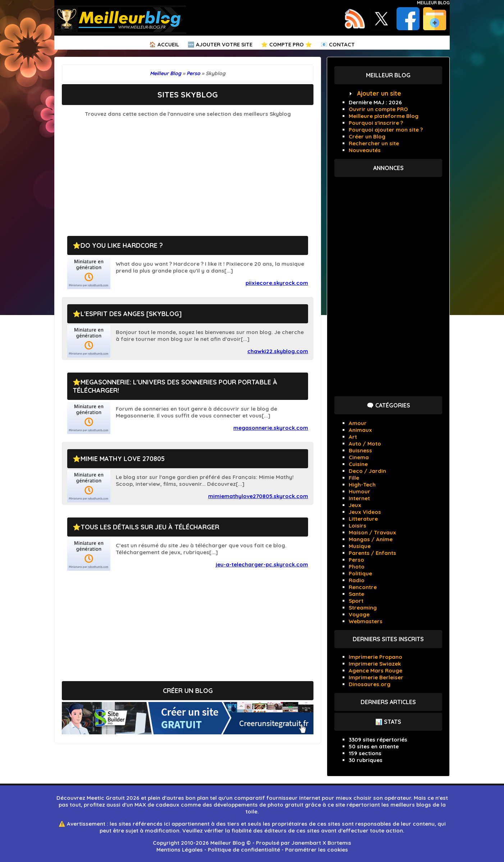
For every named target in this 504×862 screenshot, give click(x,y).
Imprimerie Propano (375, 657)
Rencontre (363, 587)
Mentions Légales (180, 850)
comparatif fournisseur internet (277, 798)
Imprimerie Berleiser (376, 677)
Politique (360, 573)
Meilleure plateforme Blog (384, 116)
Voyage (359, 614)
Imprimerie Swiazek (375, 664)
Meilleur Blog (433, 3)
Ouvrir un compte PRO (378, 109)
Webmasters (366, 621)
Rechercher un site (374, 143)
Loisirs (358, 526)
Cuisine (358, 464)
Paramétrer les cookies (317, 850)
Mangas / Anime (371, 539)
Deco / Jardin (367, 471)
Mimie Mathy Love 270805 (123, 459)
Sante (356, 594)
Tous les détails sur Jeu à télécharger (150, 527)
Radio (357, 580)
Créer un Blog (367, 136)
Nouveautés (365, 150)
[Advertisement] (188, 173)
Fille (354, 478)
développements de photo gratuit (258, 805)
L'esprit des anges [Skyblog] (131, 314)
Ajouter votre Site (224, 44)
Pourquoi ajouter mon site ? (386, 130)
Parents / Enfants (372, 553)
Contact (342, 44)
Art (353, 437)
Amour (358, 423)
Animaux (360, 430)
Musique (360, 546)
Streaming (363, 608)
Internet (359, 498)
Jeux (355, 505)
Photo (357, 567)
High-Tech (362, 485)
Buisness (360, 450)
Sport (356, 601)
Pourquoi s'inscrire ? (376, 123)
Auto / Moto (365, 444)
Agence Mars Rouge (375, 671)
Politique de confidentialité (244, 850)
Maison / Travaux (372, 532)
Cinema (359, 457)
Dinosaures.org (370, 684)
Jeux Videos (365, 512)
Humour (359, 491)
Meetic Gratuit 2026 (113, 798)
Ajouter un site (379, 93)
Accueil (168, 44)
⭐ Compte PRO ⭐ (287, 44)
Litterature (363, 519)
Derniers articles (388, 702)
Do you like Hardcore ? (122, 245)
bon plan (197, 798)
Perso (356, 560)
